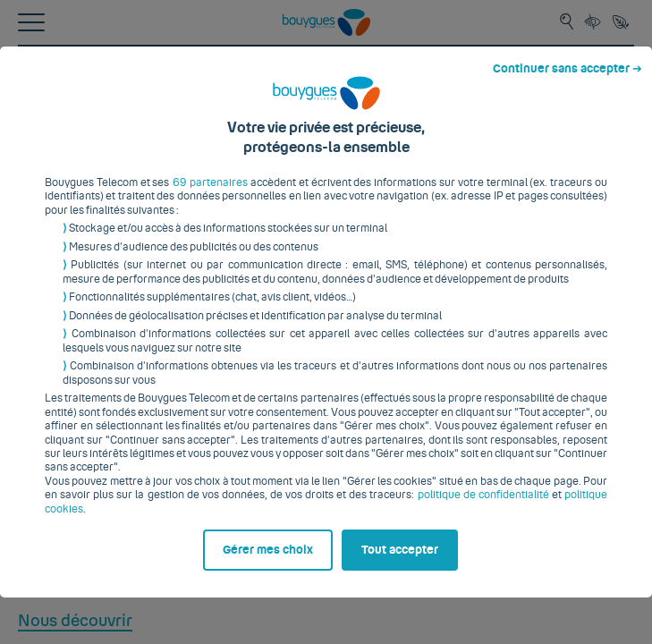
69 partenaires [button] (206, 149)
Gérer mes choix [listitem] (97, 606)
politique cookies (564, 462)
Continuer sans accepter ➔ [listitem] (575, 16)
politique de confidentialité (444, 462)
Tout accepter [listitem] (411, 606)
